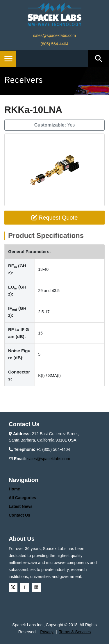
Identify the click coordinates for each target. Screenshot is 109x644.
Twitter (13, 587)
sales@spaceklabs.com (54, 35)
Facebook (25, 587)
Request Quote (55, 218)
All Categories (22, 498)
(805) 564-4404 (55, 44)
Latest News (21, 506)
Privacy (47, 632)
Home (14, 489)
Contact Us (19, 515)
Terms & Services (75, 632)
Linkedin (36, 587)
